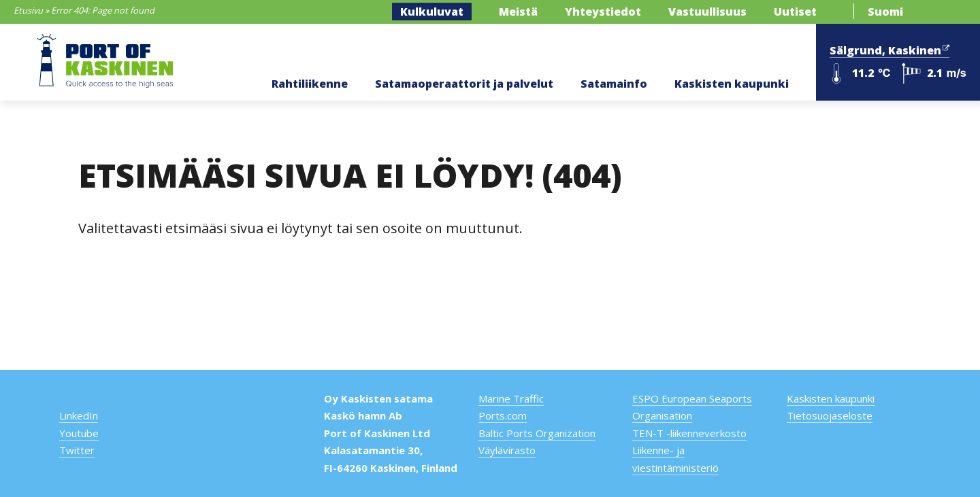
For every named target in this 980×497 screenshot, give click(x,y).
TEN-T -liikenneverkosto (689, 433)
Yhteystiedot (603, 12)
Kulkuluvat (432, 12)
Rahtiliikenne (310, 84)
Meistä (518, 12)
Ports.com (503, 415)
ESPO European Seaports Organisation (692, 407)
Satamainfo (614, 84)
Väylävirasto (507, 450)
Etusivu (28, 10)
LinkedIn (79, 415)
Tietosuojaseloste (830, 415)
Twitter (77, 450)
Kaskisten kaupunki (732, 84)
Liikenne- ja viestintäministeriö (675, 459)
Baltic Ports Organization (537, 433)
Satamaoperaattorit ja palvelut (464, 84)
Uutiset (795, 12)
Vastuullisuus (707, 12)
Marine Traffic (511, 398)
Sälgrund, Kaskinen (889, 49)
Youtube (79, 433)
